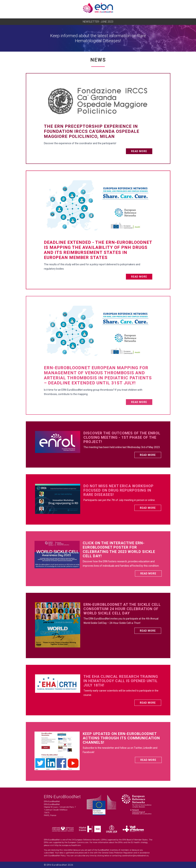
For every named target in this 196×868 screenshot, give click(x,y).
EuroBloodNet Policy (57, 856)
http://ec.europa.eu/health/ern (68, 845)
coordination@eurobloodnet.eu (135, 856)
